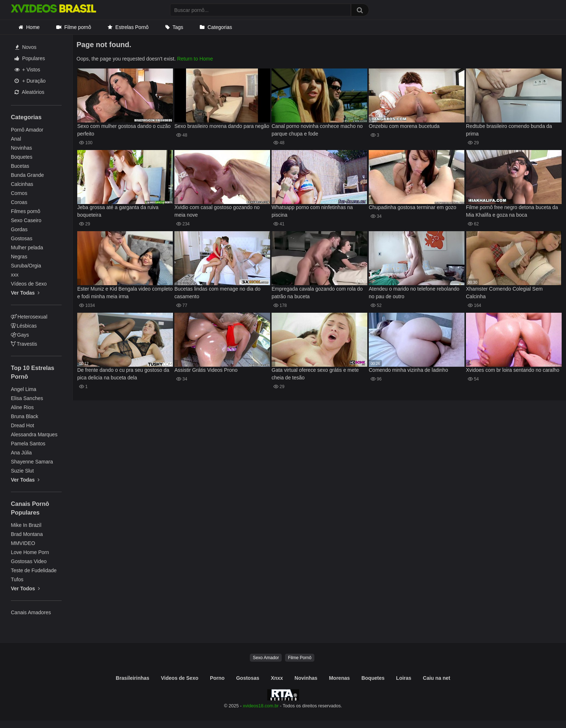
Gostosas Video (29, 561)
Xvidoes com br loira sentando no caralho (513, 370)
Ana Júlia (21, 453)
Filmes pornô (26, 211)
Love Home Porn (30, 552)
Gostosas (22, 238)
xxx (15, 275)
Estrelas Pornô (132, 27)
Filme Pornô (300, 658)
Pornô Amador (27, 130)
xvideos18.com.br (261, 706)
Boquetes (22, 157)
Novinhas (21, 148)
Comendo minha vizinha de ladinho (408, 370)
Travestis (24, 344)
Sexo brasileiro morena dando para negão (222, 126)
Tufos (17, 579)
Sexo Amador (266, 658)
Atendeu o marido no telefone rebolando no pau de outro (414, 293)
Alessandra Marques (34, 434)
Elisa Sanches (27, 398)
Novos (26, 47)
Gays (20, 335)
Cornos (19, 193)
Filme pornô (78, 27)
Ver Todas (25, 293)
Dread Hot (22, 425)
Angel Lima (24, 389)
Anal (16, 139)
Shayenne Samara (32, 462)
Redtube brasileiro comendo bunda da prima (509, 130)
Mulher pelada (27, 247)
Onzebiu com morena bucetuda (404, 126)
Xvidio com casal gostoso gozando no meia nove (217, 211)
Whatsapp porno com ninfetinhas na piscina (312, 211)
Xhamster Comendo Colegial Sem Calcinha (504, 293)
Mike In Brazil (26, 525)
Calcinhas (22, 184)
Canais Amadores (31, 612)
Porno (217, 678)
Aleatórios (29, 92)
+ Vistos (27, 70)
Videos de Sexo (180, 678)
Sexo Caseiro (26, 220)
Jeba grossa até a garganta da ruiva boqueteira (118, 211)
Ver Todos (25, 588)
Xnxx (277, 678)
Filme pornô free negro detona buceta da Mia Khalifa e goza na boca (512, 211)
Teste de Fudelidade (34, 570)
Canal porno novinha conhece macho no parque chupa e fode (317, 130)
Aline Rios (22, 407)
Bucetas (20, 166)
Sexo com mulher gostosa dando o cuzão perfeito (124, 130)
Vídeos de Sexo (29, 284)
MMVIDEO (23, 543)
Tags (178, 27)
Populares (30, 58)
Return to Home (195, 59)
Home (33, 27)
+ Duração (30, 81)
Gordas (19, 229)
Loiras (404, 678)
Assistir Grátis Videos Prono (206, 370)
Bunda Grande (27, 175)
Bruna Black (24, 416)
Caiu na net (436, 678)
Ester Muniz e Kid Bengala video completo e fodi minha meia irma (125, 293)
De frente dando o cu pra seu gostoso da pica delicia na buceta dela (123, 374)
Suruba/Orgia (26, 266)
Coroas (19, 202)
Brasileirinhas (133, 678)
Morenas (339, 678)
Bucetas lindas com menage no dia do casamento (217, 293)
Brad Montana (27, 534)
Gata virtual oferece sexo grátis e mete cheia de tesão (315, 374)
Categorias (220, 27)
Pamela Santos (28, 444)
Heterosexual (29, 317)
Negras (19, 257)
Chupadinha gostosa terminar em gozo (412, 207)
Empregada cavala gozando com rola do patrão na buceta (317, 293)
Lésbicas (24, 326)
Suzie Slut (22, 471)
